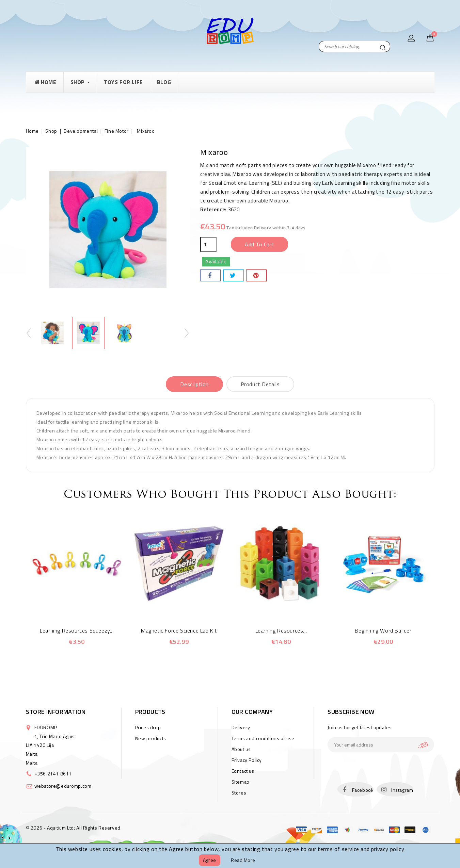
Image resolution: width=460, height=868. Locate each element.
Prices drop (148, 727)
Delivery (241, 727)
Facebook (363, 790)
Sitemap (241, 782)
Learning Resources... (281, 630)
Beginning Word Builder (383, 630)
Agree (210, 860)
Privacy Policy (247, 760)
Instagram (402, 790)
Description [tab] (194, 384)
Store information (56, 712)
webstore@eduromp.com (63, 786)
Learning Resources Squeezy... (77, 630)
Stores (239, 793)
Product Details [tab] (260, 384)
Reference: (213, 209)
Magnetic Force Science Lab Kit (179, 630)
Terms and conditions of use (263, 738)
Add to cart (259, 244)
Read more (243, 860)
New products (151, 738)
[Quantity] (208, 244)
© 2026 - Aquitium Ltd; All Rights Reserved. (74, 828)
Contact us (243, 771)
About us (241, 749)
